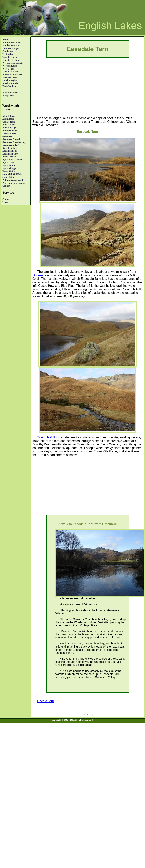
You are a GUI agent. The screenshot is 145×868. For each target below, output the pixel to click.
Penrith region (10, 80)
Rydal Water (9, 171)
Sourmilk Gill (46, 437)
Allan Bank (8, 119)
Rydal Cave (8, 163)
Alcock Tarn (8, 116)
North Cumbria (10, 83)
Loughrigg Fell (10, 151)
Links (5, 202)
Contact (6, 199)
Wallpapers (8, 96)
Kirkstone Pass (10, 148)
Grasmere (7, 136)
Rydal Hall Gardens (12, 160)
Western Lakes (10, 66)
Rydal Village (9, 168)
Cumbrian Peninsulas (8, 53)
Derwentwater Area (12, 75)
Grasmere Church (11, 139)
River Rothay (9, 157)
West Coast (8, 69)
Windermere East (11, 43)
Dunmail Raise (10, 130)
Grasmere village (11, 145)
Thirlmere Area (10, 72)
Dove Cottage (9, 128)
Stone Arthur (9, 177)
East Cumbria (9, 86)
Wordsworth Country (13, 63)
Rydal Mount (9, 165)
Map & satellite (10, 93)
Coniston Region (11, 60)
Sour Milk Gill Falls (12, 174)
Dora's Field (8, 125)
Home (5, 40)
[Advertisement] (88, 89)
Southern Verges (10, 48)
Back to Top (88, 714)
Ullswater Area (10, 77)
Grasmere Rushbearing (14, 142)
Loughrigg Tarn (10, 154)
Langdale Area (10, 57)
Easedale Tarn (9, 133)
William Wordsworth (13, 180)
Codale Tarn (9, 122)
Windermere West (11, 45)
